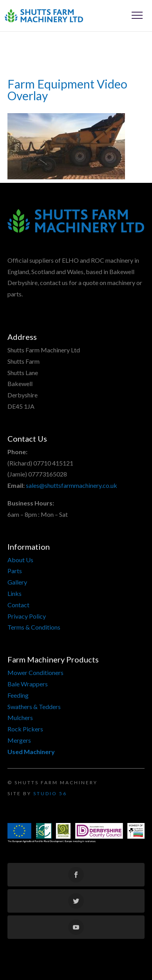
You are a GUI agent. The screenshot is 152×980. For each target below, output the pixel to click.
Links (14, 593)
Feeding (18, 695)
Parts (15, 571)
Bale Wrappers (28, 684)
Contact (18, 605)
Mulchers (20, 717)
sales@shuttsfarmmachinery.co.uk (71, 485)
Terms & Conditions (34, 627)
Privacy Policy (27, 616)
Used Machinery (31, 752)
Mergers (19, 740)
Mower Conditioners (35, 672)
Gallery (17, 582)
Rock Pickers (25, 729)
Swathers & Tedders (34, 707)
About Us (20, 560)
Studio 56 (50, 793)
